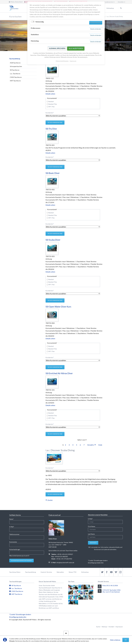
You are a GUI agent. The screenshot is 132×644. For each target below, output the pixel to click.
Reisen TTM (73, 572)
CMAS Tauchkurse (16, 77)
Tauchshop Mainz (15, 572)
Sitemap (104, 627)
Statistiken (35, 34)
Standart (51, 101)
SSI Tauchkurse (15, 70)
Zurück (50, 500)
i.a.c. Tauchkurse (15, 74)
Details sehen (50, 94)
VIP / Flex (51, 107)
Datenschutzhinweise (62, 61)
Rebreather (60, 572)
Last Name (91, 534)
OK (126, 640)
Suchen (121, 8)
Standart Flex (53, 104)
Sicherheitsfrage (15, 549)
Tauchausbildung (15, 59)
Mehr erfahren (115, 640)
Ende (100, 445)
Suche (98, 627)
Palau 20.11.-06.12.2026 (110, 585)
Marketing (35, 41)
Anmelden (121, 2)
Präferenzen (36, 28)
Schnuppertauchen (16, 66)
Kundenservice (109, 2)
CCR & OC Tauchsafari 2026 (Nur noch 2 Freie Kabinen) (111, 591)
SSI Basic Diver (53, 173)
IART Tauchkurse (15, 81)
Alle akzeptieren (76, 48)
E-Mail (13, 527)
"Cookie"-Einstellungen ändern (98, 560)
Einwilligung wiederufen (96, 563)
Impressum (119, 627)
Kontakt (111, 627)
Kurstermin (50, 113)
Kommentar (13, 542)
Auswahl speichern (57, 48)
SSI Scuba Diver (53, 240)
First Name (92, 526)
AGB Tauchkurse (15, 63)
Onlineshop (85, 572)
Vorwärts (91, 445)
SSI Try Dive (51, 129)
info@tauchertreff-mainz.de (65, 563)
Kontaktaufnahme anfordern (21, 561)
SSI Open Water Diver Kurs (58, 307)
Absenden (93, 543)
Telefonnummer (14, 534)
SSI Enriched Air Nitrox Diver (59, 373)
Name (13, 519)
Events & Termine (46, 572)
